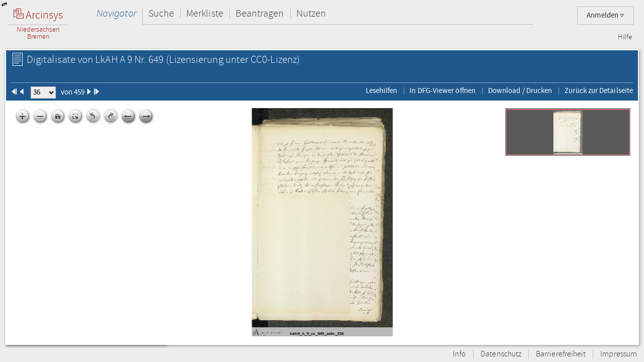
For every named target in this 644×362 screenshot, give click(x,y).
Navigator (116, 13)
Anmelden (606, 15)
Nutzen (311, 13)
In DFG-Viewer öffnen (442, 90)
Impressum (619, 354)
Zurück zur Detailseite (599, 90)
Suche (161, 13)
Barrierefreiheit (561, 354)
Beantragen (260, 13)
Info (459, 354)
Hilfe (625, 37)
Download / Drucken (520, 90)
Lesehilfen (382, 90)
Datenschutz (501, 354)
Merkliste (205, 13)
